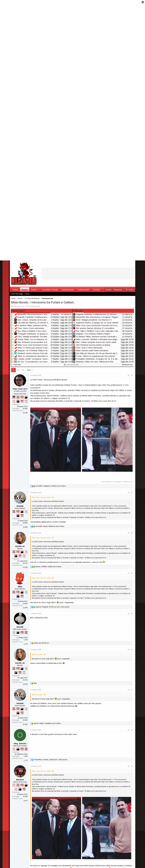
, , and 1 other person (52, 607)
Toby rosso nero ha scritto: (42, 497)
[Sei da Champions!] (14, 401)
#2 (132, 493)
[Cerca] (129, 290)
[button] (38, 290)
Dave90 (20, 627)
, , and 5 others (51, 486)
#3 (132, 533)
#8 (132, 730)
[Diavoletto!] (18, 397)
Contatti (96, 290)
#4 (132, 573)
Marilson (20, 780)
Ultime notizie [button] (18, 311)
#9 (132, 766)
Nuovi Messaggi (17, 294)
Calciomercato (68, 290)
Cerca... (28, 294)
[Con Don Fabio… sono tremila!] (18, 401)
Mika (20, 587)
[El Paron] (26, 397)
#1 (132, 375)
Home (16, 290)
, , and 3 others (50, 526)
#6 (132, 650)
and (41, 643)
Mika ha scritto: (37, 655)
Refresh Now (127, 365)
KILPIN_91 (20, 546)
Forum (25, 290)
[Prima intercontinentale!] (26, 401)
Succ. (29, 370)
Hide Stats (17, 365)
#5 (132, 614)
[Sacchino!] (14, 397)
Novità (34, 290)
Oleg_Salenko (20, 743)
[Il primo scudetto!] (22, 397)
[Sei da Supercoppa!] (22, 401)
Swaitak (20, 506)
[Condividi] (128, 375)
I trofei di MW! (83, 290)
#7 (132, 690)
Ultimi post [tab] (78, 311)
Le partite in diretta (50, 290)
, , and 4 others (48, 567)
